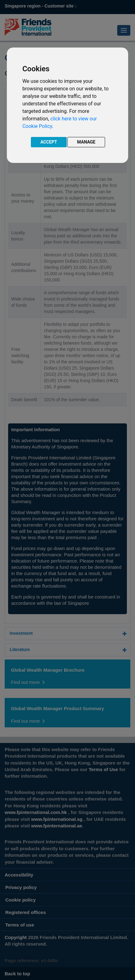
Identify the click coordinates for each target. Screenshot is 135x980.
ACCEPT (49, 142)
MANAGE (86, 142)
